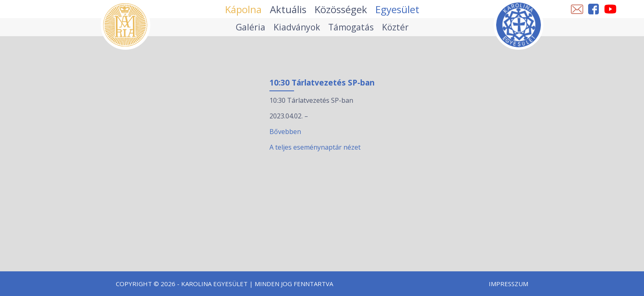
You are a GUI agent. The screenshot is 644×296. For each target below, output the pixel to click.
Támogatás (351, 27)
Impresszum (508, 284)
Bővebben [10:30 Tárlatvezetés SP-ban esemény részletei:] (285, 132)
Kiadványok (297, 27)
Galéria (251, 27)
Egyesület (397, 9)
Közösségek (341, 9)
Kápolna (243, 9)
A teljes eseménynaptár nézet (315, 147)
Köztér (395, 27)
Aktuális (288, 9)
